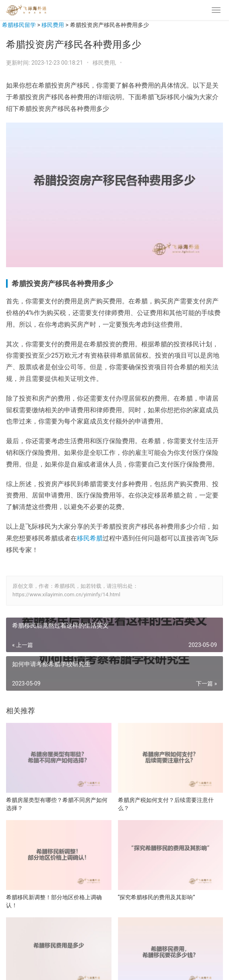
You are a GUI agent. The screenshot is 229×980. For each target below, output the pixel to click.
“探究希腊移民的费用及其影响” (157, 897)
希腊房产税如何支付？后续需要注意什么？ (166, 804)
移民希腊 (90, 538)
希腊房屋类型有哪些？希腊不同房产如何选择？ (57, 804)
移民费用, (105, 63)
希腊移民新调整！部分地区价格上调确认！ (54, 901)
